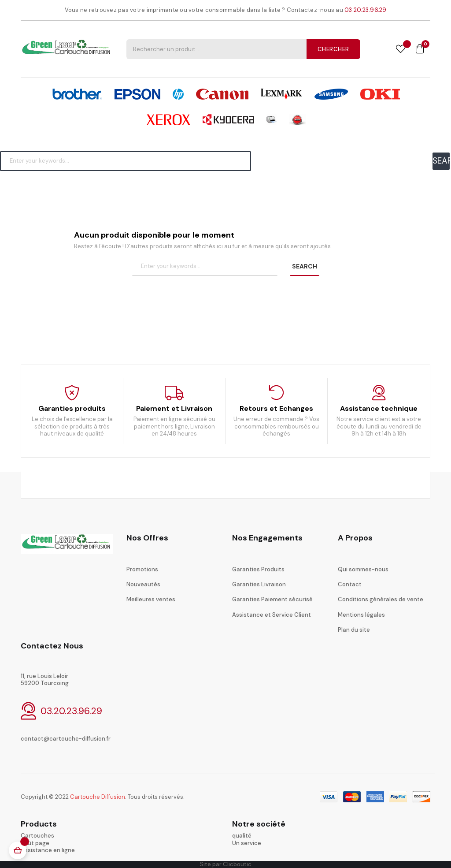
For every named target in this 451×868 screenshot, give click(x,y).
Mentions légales (361, 615)
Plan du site (354, 630)
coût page (35, 843)
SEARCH (441, 161)
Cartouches (37, 836)
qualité (242, 836)
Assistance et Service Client (272, 615)
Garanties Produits (258, 569)
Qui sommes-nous (363, 569)
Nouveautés (143, 584)
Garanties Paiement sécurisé (272, 599)
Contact (350, 584)
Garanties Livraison (259, 584)
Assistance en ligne (48, 850)
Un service (247, 843)
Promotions (142, 569)
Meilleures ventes (151, 599)
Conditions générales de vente (381, 599)
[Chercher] (126, 161)
